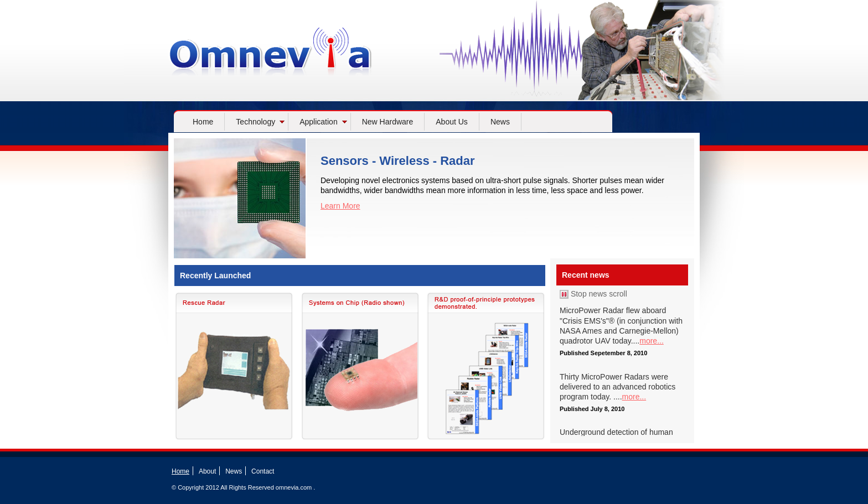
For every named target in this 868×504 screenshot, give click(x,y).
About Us (452, 122)
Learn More (340, 206)
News (500, 122)
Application (323, 122)
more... (652, 341)
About (207, 471)
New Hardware (388, 122)
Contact (263, 471)
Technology (260, 122)
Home (203, 122)
